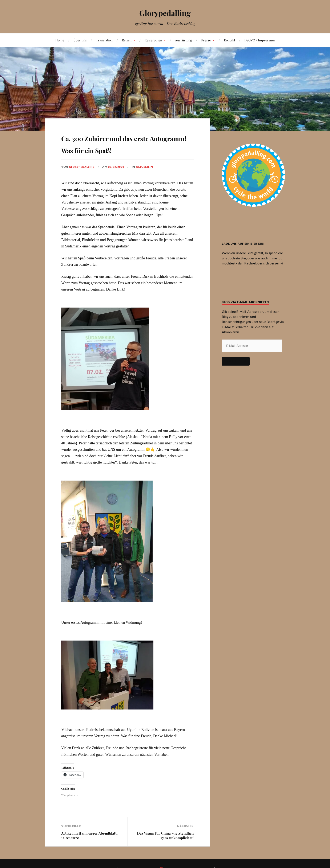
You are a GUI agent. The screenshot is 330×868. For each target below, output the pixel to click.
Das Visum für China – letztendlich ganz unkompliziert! (165, 835)
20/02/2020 (118, 167)
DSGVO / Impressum (260, 40)
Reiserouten (153, 40)
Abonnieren (236, 361)
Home (60, 40)
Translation (104, 40)
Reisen (127, 40)
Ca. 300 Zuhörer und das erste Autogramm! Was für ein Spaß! (127, 143)
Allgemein (148, 167)
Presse (206, 40)
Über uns (80, 40)
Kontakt (230, 40)
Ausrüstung (184, 40)
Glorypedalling (165, 13)
